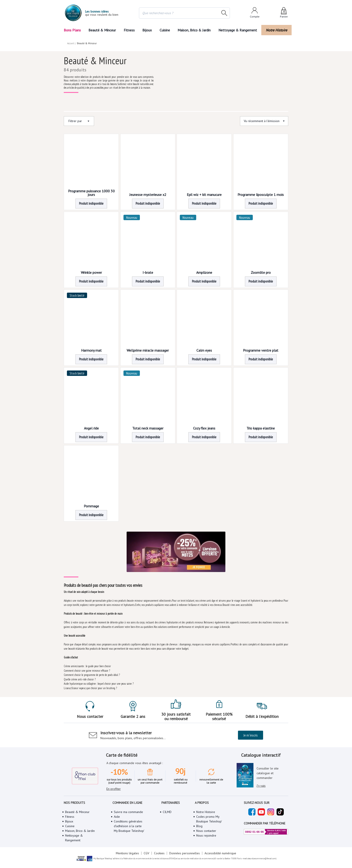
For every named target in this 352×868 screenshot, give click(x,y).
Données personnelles (184, 853)
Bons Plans (72, 30)
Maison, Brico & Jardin (195, 30)
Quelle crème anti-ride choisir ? (80, 679)
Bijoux (147, 30)
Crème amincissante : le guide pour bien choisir (88, 666)
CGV (147, 853)
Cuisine (165, 30)
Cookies (159, 853)
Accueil (71, 43)
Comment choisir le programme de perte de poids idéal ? (92, 675)
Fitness (129, 30)
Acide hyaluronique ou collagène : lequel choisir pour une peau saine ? (99, 684)
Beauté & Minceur (102, 30)
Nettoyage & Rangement (239, 30)
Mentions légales (128, 853)
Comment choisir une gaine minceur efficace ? (87, 671)
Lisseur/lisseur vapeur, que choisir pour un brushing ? (90, 688)
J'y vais (261, 786)
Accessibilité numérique (220, 853)
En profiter (113, 789)
